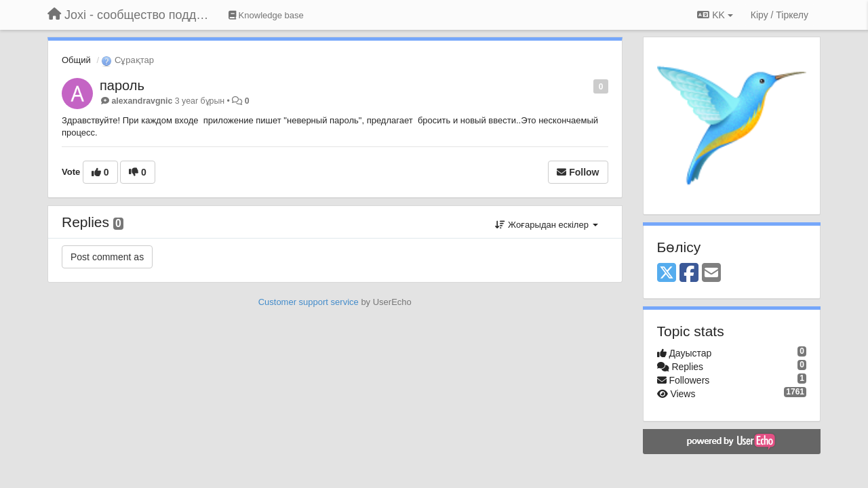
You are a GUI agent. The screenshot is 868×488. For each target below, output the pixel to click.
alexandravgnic (142, 101)
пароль (122, 85)
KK (715, 15)
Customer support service (309, 302)
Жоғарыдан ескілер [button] (546, 225)
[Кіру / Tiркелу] (780, 15)
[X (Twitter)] (667, 273)
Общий (76, 60)
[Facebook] (689, 273)
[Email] (711, 273)
